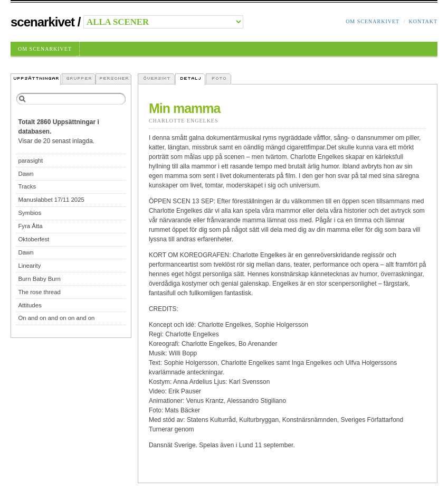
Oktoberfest (34, 239)
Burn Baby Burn (39, 279)
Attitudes (30, 305)
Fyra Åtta (30, 226)
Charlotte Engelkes (184, 121)
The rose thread (39, 292)
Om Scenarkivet (373, 21)
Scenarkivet (42, 22)
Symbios (30, 213)
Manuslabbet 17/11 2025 (51, 200)
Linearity (29, 266)
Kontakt (423, 21)
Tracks (27, 186)
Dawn (26, 174)
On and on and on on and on (56, 318)
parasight (30, 161)
